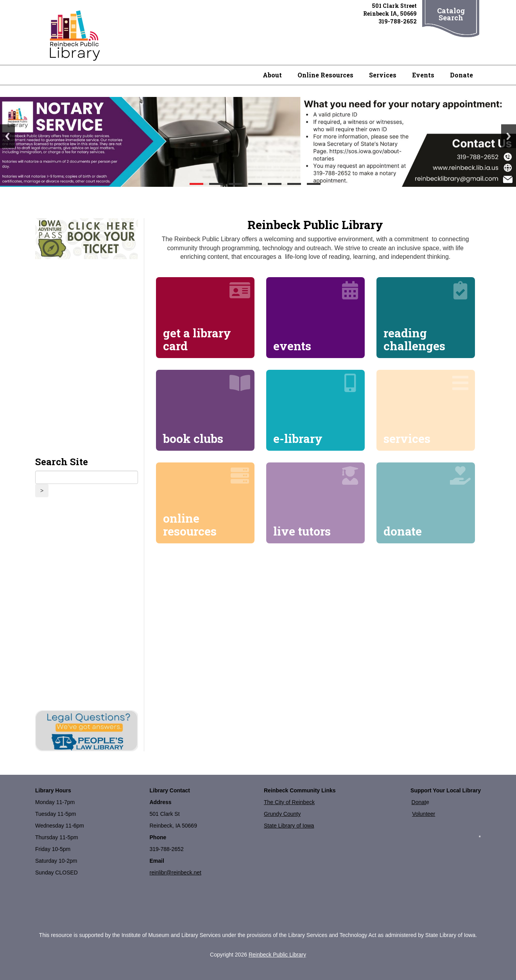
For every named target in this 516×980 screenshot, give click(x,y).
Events (423, 75)
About (272, 75)
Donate (461, 75)
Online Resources (325, 75)
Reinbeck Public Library (277, 955)
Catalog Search (451, 14)
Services (383, 75)
